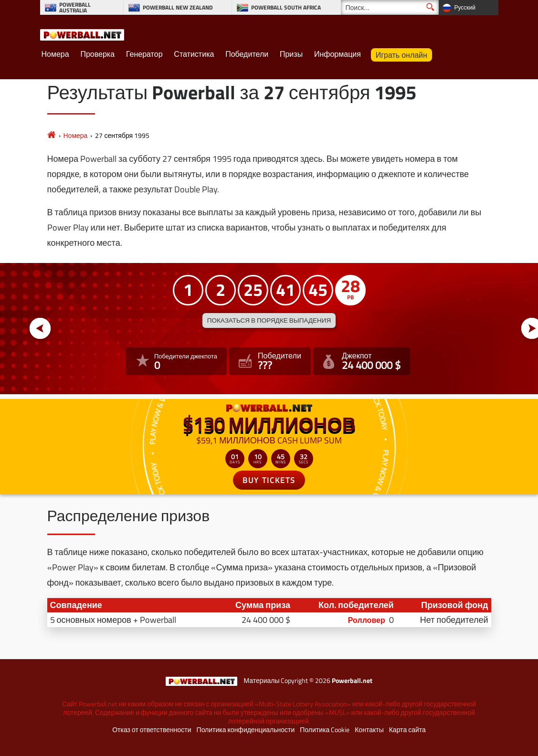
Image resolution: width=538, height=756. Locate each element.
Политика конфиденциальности (246, 730)
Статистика (194, 54)
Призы (291, 54)
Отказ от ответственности (152, 730)
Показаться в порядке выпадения (269, 320)
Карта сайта (407, 730)
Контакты (369, 730)
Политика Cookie (325, 730)
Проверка (97, 54)
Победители (247, 54)
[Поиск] (390, 7)
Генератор (144, 54)
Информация (338, 54)
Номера (55, 54)
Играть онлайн (401, 55)
